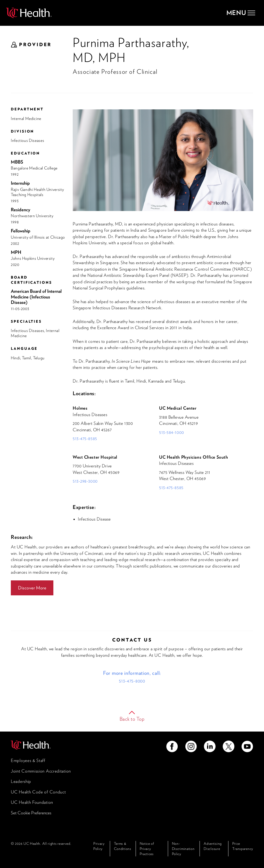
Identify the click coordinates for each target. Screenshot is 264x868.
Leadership (21, 781)
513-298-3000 (85, 481)
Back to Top (132, 719)
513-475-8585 (85, 439)
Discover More (32, 588)
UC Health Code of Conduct (38, 792)
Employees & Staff (28, 760)
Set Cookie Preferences (31, 813)
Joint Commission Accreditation (41, 771)
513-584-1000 (172, 432)
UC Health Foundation (32, 802)
